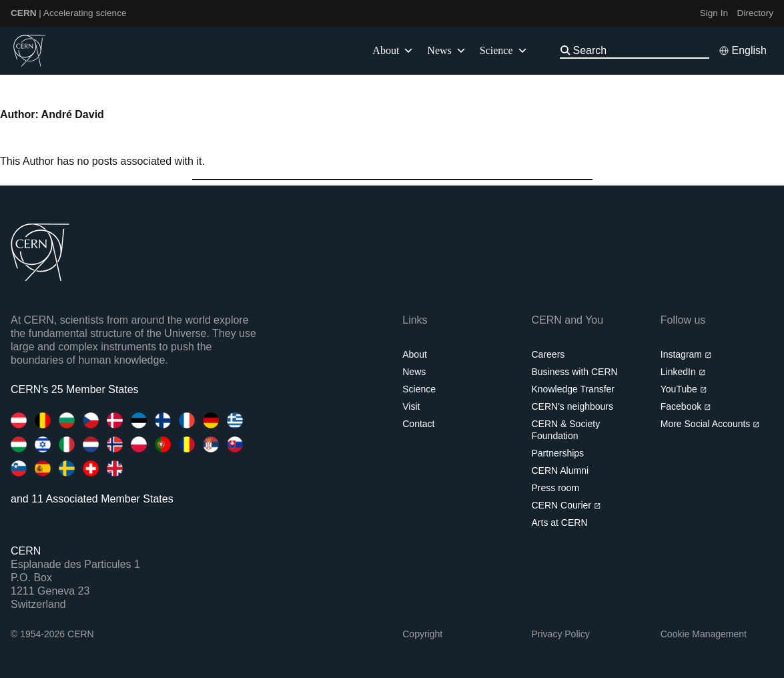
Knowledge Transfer (573, 389)
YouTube (684, 389)
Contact (418, 424)
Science (504, 51)
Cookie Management (704, 634)
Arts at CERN (560, 523)
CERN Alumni (560, 470)
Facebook (686, 406)
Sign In (714, 13)
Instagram (686, 354)
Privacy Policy (561, 634)
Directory (755, 13)
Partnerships (558, 453)
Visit (411, 406)
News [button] (446, 51)
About (415, 354)
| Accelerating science (69, 13)
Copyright (422, 634)
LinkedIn (683, 372)
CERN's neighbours (573, 406)
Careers (548, 354)
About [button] (393, 51)
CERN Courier (566, 505)
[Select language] (743, 51)
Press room (556, 488)
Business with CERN (575, 372)
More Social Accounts (710, 424)
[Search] (640, 50)
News (414, 372)
